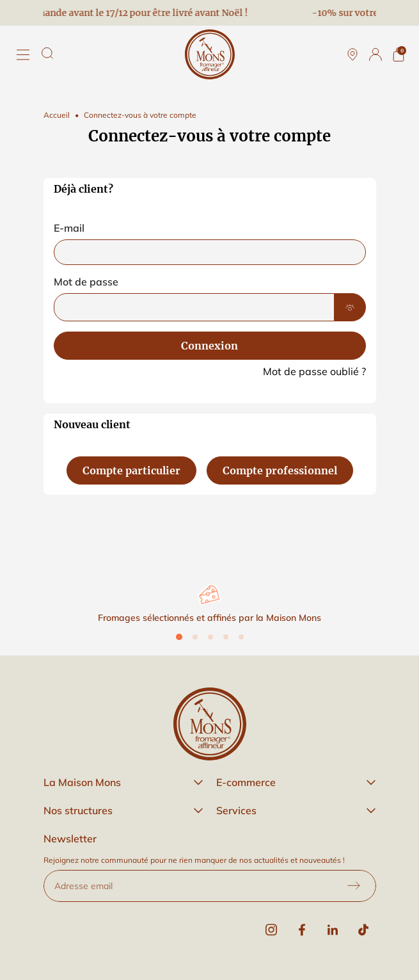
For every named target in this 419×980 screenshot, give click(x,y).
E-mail (69, 228)
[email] (210, 252)
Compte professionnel (280, 470)
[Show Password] (350, 307)
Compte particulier (131, 470)
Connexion (209, 346)
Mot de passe (86, 282)
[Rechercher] (47, 53)
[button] (123, 782)
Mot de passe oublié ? (314, 371)
